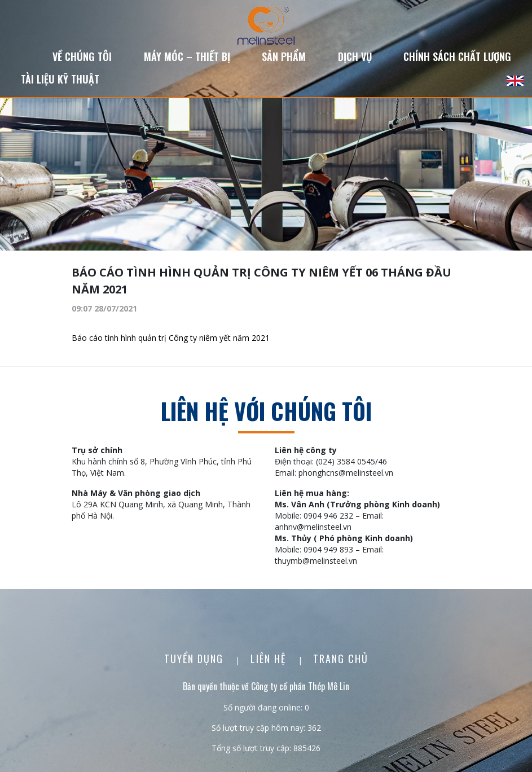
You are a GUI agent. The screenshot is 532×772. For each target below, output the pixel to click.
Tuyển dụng (195, 659)
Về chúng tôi (82, 56)
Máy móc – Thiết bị (187, 56)
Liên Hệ (270, 659)
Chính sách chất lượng (457, 56)
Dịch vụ (355, 56)
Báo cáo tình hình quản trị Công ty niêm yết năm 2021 (171, 338)
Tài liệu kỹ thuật (60, 79)
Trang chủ (341, 659)
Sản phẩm (284, 56)
